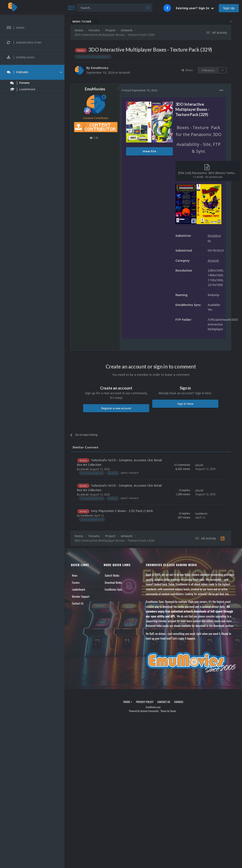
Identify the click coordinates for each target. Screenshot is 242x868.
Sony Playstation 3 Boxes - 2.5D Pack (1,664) (122, 511)
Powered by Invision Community (144, 711)
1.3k (94, 138)
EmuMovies (100, 68)
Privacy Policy (145, 702)
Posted (139, 90)
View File (150, 151)
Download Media (113, 582)
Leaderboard (78, 589)
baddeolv (87, 515)
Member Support (81, 596)
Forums (76, 582)
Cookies (179, 702)
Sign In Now (185, 404)
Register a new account (116, 408)
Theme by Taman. (168, 711)
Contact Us (78, 603)
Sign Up (229, 8)
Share (187, 70)
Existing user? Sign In (195, 8)
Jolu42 (85, 469)
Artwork (124, 73)
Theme (128, 702)
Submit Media (112, 575)
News (75, 575)
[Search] (115, 8)
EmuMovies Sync (113, 589)
